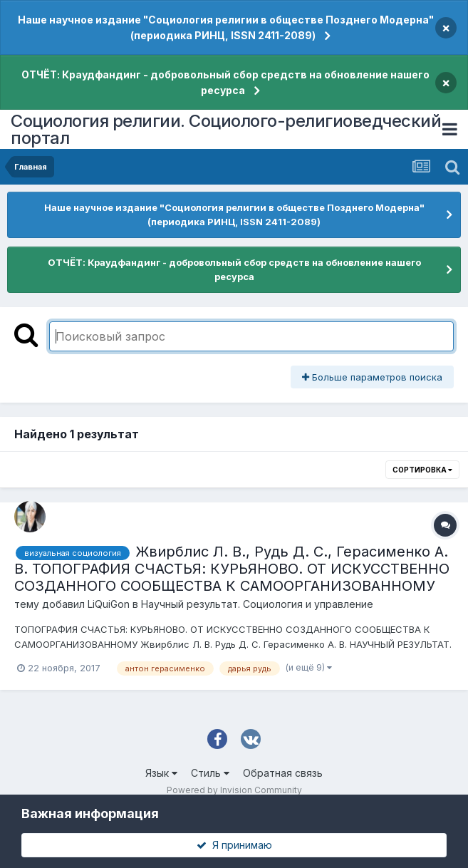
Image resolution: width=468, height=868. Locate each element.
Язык (161, 773)
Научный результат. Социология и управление (257, 604)
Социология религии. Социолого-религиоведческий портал (226, 129)
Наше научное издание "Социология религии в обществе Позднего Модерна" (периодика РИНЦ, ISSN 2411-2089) (226, 27)
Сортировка (422, 470)
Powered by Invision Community (234, 790)
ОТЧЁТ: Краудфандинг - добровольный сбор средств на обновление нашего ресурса (225, 82)
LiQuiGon (109, 604)
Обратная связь (283, 773)
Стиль (210, 773)
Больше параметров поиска (372, 377)
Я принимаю (234, 845)
